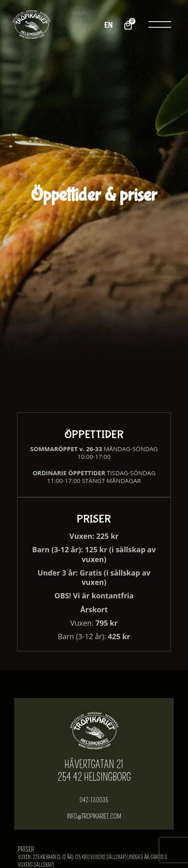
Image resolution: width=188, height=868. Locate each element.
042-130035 (94, 800)
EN (109, 25)
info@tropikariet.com (94, 817)
